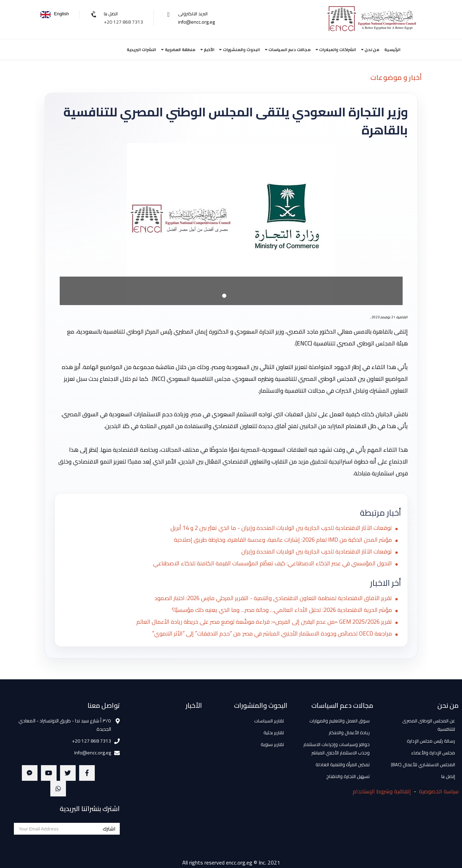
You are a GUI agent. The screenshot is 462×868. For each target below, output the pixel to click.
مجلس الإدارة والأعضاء (433, 753)
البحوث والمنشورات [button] (239, 50)
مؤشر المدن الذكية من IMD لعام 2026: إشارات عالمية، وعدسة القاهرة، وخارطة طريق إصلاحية (280, 540)
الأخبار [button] (207, 50)
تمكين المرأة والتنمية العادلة (343, 764)
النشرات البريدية (141, 50)
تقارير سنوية (272, 744)
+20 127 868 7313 (123, 22)
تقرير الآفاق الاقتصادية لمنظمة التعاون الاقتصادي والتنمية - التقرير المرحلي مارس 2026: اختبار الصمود (270, 598)
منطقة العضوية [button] (178, 50)
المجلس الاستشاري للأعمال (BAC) (423, 764)
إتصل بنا (448, 776)
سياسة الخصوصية (439, 791)
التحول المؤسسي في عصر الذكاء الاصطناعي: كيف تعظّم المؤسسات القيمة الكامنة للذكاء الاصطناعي (270, 563)
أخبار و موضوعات (396, 77)
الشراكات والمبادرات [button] (336, 50)
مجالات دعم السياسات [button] (288, 50)
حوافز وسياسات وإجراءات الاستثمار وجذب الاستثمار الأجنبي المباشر (337, 748)
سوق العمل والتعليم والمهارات (339, 721)
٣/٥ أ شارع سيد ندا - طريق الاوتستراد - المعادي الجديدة (65, 725)
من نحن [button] (370, 50)
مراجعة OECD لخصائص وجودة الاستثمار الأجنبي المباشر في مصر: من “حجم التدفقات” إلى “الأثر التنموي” (270, 634)
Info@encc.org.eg (93, 753)
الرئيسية (392, 50)
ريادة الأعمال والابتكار (349, 732)
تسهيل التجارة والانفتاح (348, 776)
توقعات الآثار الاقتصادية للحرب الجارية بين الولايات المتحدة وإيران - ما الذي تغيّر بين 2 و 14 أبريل (279, 528)
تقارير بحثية (274, 732)
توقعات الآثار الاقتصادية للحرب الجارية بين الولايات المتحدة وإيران (316, 552)
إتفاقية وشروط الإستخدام (382, 791)
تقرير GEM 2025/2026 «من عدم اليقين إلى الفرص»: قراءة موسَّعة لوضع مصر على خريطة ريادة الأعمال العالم (260, 622)
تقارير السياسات (269, 721)
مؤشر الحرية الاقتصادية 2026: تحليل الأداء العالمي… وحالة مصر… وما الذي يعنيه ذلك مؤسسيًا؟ (279, 610)
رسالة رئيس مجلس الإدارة (431, 741)
